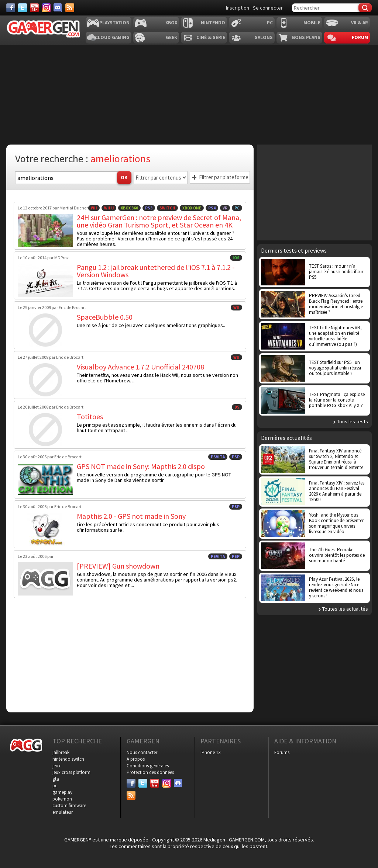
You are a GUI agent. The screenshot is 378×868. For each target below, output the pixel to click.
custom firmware (69, 805)
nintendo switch (68, 759)
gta (56, 779)
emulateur (63, 812)
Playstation (114, 23)
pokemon (62, 799)
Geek (171, 37)
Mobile (312, 23)
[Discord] (58, 8)
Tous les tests (353, 421)
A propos (136, 759)
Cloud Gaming (112, 37)
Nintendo (213, 23)
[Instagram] (46, 8)
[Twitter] (23, 8)
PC (270, 23)
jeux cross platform (71, 772)
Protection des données (150, 772)
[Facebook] (11, 8)
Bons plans (306, 37)
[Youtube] (34, 8)
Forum (360, 37)
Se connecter (268, 8)
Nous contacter (142, 752)
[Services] (70, 8)
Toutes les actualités (345, 609)
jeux (56, 766)
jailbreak (61, 752)
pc (55, 786)
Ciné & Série (211, 37)
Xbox (171, 23)
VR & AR (360, 23)
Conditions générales (148, 766)
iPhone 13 (210, 752)
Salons (264, 37)
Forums (282, 752)
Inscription (238, 8)
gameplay (62, 792)
